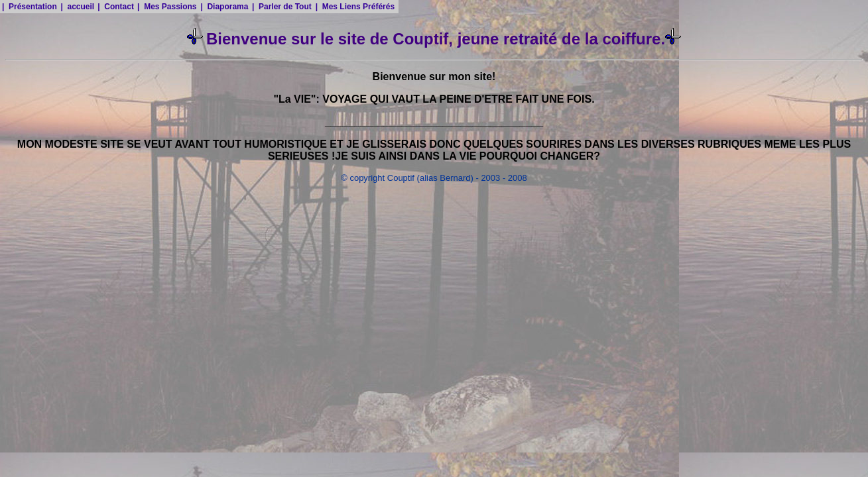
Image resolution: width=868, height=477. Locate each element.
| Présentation (30, 7)
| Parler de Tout (282, 7)
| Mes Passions (167, 7)
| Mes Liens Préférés (355, 7)
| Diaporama (224, 7)
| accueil (77, 7)
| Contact (116, 7)
